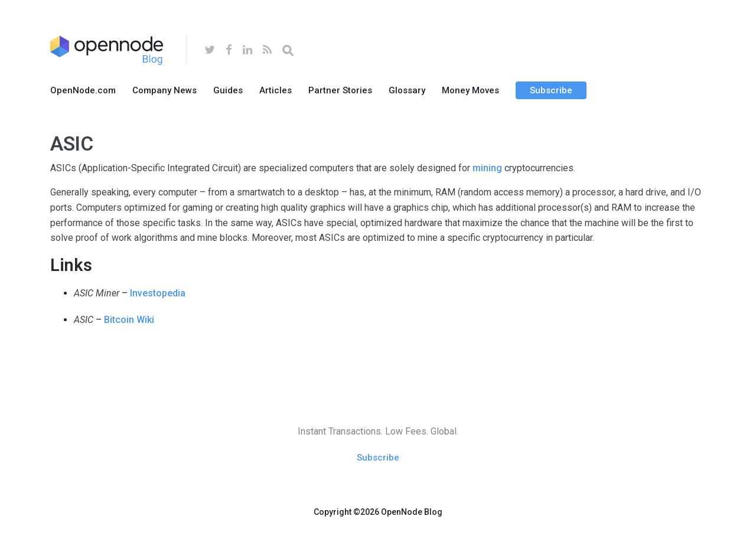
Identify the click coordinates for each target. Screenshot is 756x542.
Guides (228, 90)
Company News (164, 90)
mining (487, 168)
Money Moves (470, 90)
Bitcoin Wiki (129, 320)
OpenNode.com (83, 90)
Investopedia (158, 293)
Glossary (407, 90)
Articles (276, 90)
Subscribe (551, 90)
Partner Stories (340, 90)
